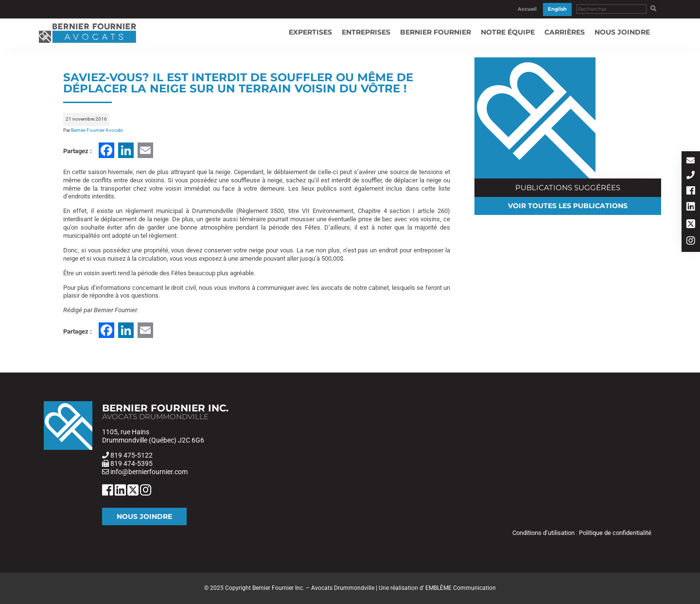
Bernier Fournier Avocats (97, 130)
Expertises (310, 32)
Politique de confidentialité (615, 533)
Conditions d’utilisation (543, 533)
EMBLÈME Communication (461, 588)
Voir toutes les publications (568, 206)
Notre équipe (508, 32)
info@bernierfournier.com (148, 472)
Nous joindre (622, 32)
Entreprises (366, 32)
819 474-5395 (131, 463)
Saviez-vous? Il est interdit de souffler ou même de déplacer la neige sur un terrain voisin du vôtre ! (238, 83)
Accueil (527, 9)
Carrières (565, 32)
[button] (653, 9)
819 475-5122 (131, 455)
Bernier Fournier (436, 32)
